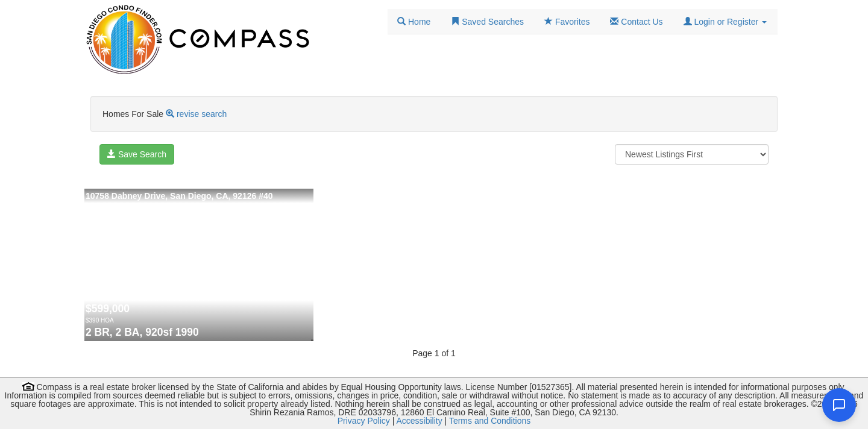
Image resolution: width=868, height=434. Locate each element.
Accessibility (419, 421)
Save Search (137, 154)
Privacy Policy (364, 421)
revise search (202, 114)
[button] (725, 22)
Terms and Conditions (490, 421)
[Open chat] (839, 405)
